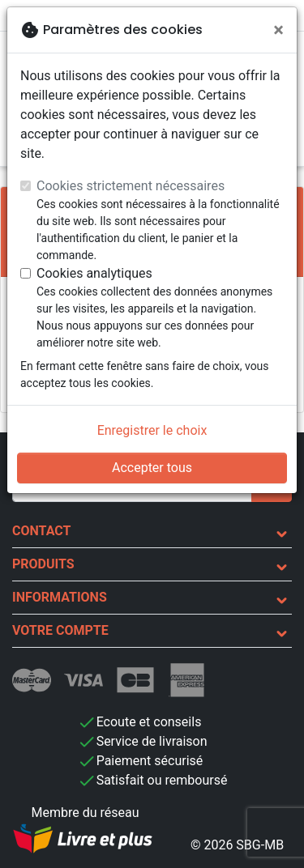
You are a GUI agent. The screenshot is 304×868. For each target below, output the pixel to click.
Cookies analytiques (94, 273)
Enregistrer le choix (152, 430)
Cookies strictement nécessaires (131, 186)
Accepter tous (152, 468)
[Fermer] (278, 30)
